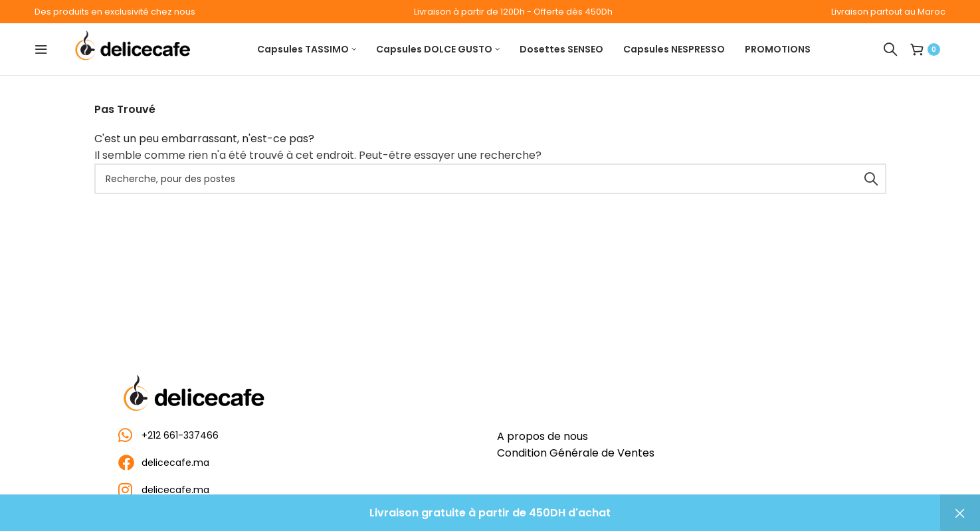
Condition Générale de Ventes (576, 453)
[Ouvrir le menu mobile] (41, 49)
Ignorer (960, 513)
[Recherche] (890, 49)
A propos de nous (542, 436)
